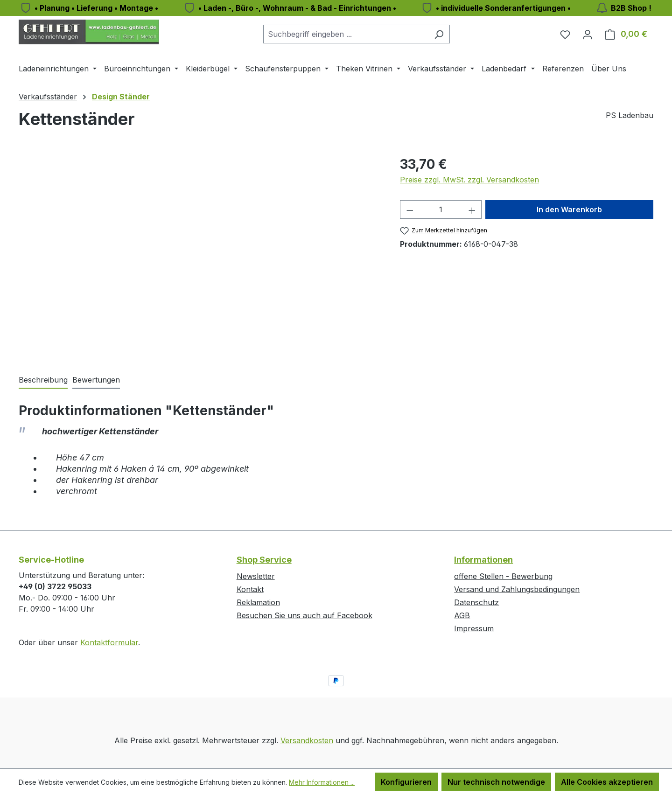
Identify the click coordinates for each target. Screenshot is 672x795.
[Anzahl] (441, 209)
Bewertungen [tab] (96, 380)
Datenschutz (476, 602)
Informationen (483, 560)
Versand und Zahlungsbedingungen (517, 589)
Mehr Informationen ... (322, 782)
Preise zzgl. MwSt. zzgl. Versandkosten (469, 180)
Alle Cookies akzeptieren (607, 782)
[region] (200, 255)
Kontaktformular (109, 642)
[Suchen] (439, 34)
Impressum (474, 628)
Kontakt (250, 589)
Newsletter (256, 576)
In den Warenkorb (569, 209)
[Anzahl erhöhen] (472, 209)
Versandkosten (307, 740)
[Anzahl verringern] (410, 209)
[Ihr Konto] (588, 34)
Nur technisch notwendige (496, 782)
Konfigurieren (406, 782)
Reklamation (258, 602)
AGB (462, 615)
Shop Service (264, 560)
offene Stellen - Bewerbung (503, 576)
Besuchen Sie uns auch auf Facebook (304, 615)
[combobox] (346, 34)
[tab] (43, 380)
